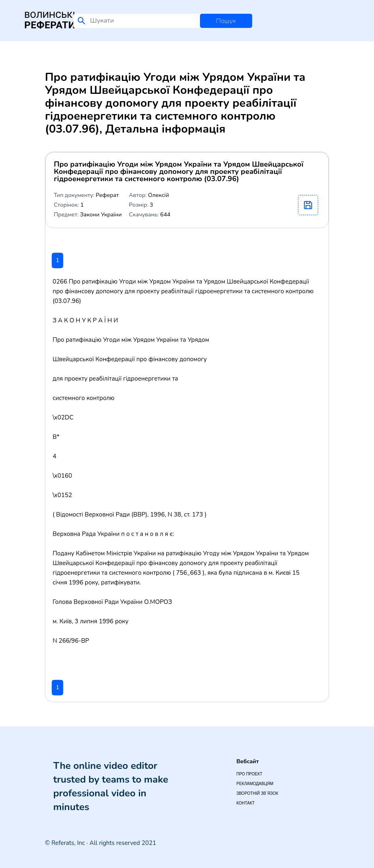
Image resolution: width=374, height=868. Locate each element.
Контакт (245, 803)
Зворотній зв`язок (257, 793)
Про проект (249, 774)
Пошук (226, 21)
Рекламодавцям (255, 784)
